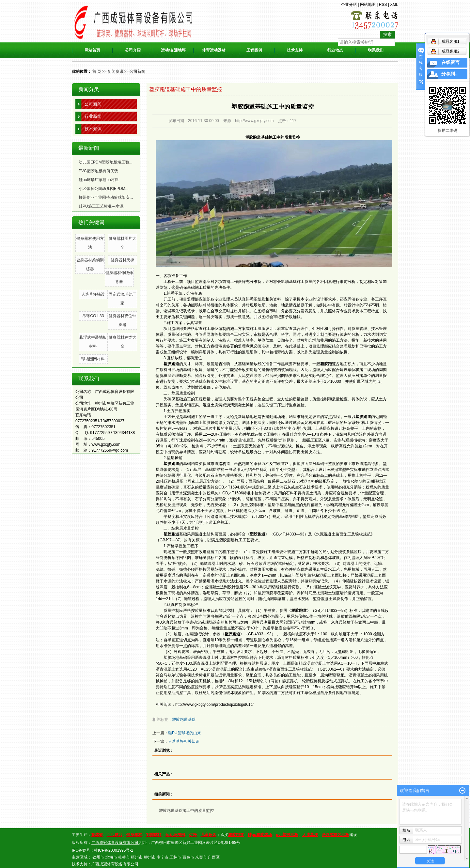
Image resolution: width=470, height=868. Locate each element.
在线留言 (450, 62)
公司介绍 (133, 50)
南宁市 (163, 857)
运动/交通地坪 (173, 50)
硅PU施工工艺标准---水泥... (103, 206)
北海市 (111, 857)
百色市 (188, 857)
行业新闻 (93, 116)
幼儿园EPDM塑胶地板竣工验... (106, 162)
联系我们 (376, 50)
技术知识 (93, 129)
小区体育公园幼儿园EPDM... (104, 189)
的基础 (177, 464)
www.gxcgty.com (106, 444)
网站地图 (368, 5)
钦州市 (98, 857)
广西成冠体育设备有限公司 (115, 864)
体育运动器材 (214, 50)
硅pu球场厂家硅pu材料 (99, 180)
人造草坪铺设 (93, 294)
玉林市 (175, 857)
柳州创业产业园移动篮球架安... (106, 197)
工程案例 (254, 50)
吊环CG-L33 (93, 316)
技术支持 (295, 50)
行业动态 (335, 50)
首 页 (97, 71)
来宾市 (201, 857)
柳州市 (150, 857)
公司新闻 (137, 71)
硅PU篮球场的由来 (185, 733)
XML (394, 5)
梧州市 (137, 857)
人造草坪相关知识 (184, 741)
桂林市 (124, 857)
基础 (175, 534)
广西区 (214, 857)
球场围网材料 (93, 359)
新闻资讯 (116, 71)
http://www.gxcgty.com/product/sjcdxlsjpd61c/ (214, 705)
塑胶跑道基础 (184, 720)
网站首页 (92, 50)
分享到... (450, 74)
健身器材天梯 (122, 260)
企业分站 (349, 5)
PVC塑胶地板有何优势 (98, 171)
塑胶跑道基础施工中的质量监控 (186, 811)
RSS (383, 5)
